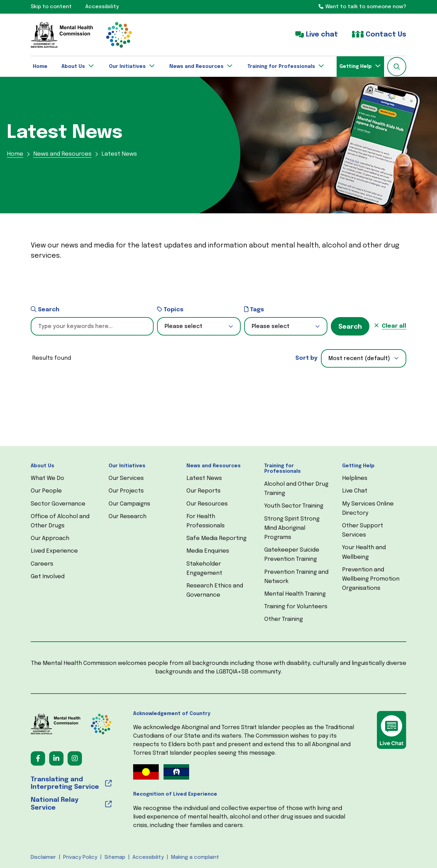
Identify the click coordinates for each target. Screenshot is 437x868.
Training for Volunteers (296, 607)
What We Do (47, 478)
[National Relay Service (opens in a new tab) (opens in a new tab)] (71, 804)
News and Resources (214, 466)
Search (45, 309)
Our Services (126, 478)
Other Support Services (363, 530)
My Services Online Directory (368, 509)
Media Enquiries (208, 551)
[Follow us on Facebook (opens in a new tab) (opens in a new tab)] (38, 758)
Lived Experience (54, 551)
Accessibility (148, 857)
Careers (42, 564)
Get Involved (48, 577)
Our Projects (126, 491)
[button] (397, 67)
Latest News (204, 478)
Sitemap (115, 857)
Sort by (306, 358)
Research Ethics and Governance (215, 590)
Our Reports (203, 491)
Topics (170, 309)
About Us (43, 466)
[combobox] (364, 358)
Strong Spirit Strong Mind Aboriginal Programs (292, 528)
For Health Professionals (206, 521)
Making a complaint (195, 857)
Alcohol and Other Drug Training (296, 489)
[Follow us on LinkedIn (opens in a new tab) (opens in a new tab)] (56, 758)
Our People (46, 491)
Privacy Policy (80, 857)
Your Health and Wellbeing (364, 552)
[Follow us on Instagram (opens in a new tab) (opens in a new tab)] (75, 758)
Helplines (355, 478)
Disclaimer (43, 857)
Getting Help (358, 466)
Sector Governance (58, 504)
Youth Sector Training (294, 506)
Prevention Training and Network (296, 577)
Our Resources (207, 504)
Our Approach (50, 538)
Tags (254, 309)
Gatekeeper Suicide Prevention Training (292, 555)
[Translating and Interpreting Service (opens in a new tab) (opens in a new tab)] (71, 784)
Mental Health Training (295, 594)
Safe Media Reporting (216, 538)
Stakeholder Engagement (204, 569)
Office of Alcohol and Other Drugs (60, 521)
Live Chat (355, 491)
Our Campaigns (129, 504)
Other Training (284, 619)
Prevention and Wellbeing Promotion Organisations (371, 579)
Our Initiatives (127, 466)
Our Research (128, 517)
